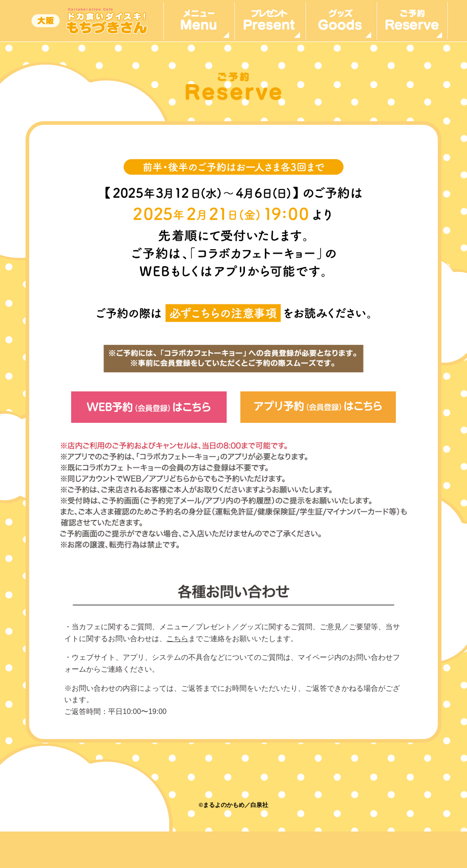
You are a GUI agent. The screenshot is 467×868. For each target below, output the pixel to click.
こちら (177, 639)
